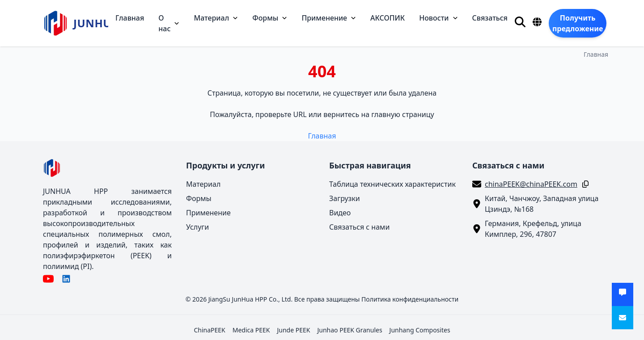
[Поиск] (520, 22)
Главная (130, 18)
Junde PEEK (293, 330)
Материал (216, 18)
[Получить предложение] (578, 23)
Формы (270, 18)
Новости (438, 18)
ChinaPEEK (209, 330)
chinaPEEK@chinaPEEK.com (531, 184)
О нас (169, 23)
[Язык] (537, 22)
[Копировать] (584, 184)
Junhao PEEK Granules (350, 330)
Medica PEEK (251, 330)
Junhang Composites (420, 330)
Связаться (490, 18)
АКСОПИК (388, 18)
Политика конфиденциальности (410, 299)
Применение (329, 18)
